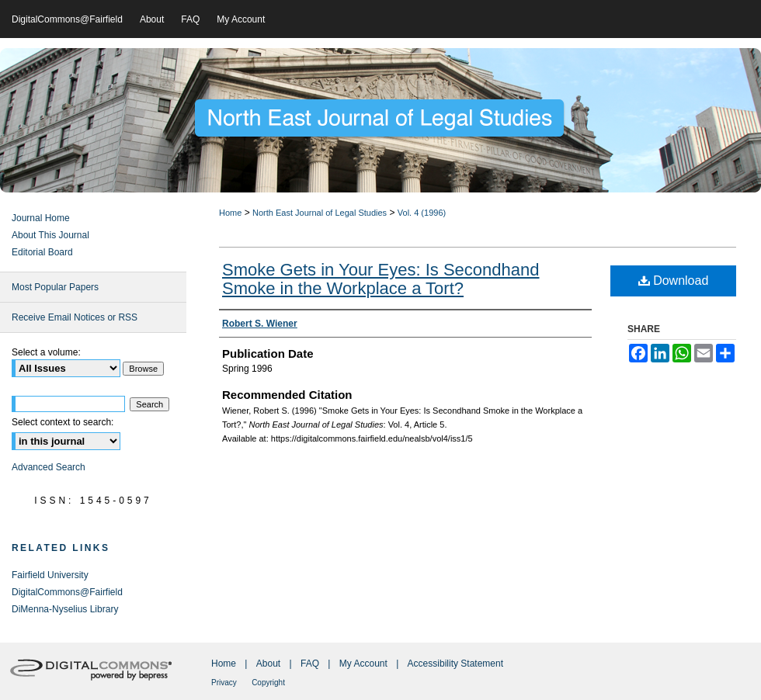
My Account (363, 664)
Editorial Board (42, 252)
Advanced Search (49, 467)
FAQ (310, 664)
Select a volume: (46, 352)
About (268, 664)
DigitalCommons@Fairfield (67, 592)
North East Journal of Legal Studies (320, 213)
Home (230, 213)
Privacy (224, 683)
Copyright (268, 683)
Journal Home (41, 218)
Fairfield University (50, 575)
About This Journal (50, 235)
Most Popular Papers (55, 287)
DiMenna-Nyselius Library (65, 609)
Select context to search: (63, 422)
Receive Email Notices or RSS (75, 317)
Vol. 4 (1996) (422, 213)
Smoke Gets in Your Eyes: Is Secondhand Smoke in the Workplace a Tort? (380, 279)
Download (674, 281)
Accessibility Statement (455, 664)
